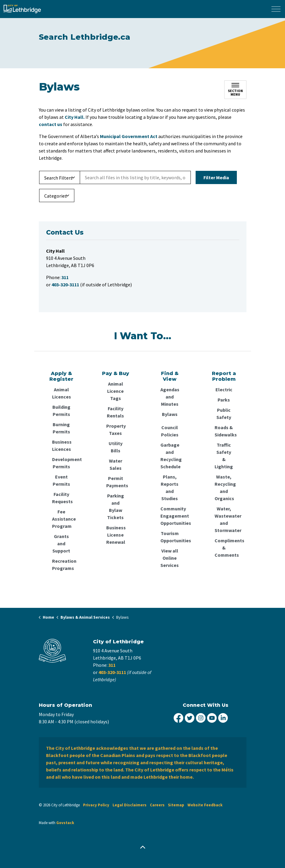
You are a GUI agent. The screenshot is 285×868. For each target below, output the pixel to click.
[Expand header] (276, 9)
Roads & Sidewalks (224, 431)
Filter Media (216, 177)
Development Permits (61, 463)
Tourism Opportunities (170, 537)
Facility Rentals (115, 412)
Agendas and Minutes (170, 397)
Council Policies (170, 431)
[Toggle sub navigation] (235, 90)
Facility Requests (61, 498)
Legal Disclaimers (130, 805)
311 (112, 665)
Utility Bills (116, 447)
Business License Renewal (116, 535)
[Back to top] (143, 848)
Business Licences (61, 445)
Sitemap (176, 805)
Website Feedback (205, 805)
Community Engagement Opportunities (170, 516)
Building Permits (61, 411)
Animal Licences (61, 393)
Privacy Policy (96, 805)
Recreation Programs (61, 565)
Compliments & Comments (224, 548)
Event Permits (61, 480)
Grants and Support (61, 543)
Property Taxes (116, 429)
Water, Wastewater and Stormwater (224, 519)
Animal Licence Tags (115, 391)
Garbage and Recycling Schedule (170, 456)
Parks (224, 400)
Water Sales (116, 464)
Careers (157, 805)
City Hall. (75, 117)
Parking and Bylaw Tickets (116, 506)
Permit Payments (116, 482)
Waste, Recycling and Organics (224, 488)
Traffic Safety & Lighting (224, 456)
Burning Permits (61, 428)
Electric (224, 389)
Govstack (65, 823)
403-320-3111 (112, 672)
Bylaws (170, 414)
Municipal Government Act (129, 136)
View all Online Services (170, 558)
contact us (51, 124)
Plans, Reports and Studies (170, 488)
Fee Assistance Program (61, 519)
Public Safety (224, 414)
